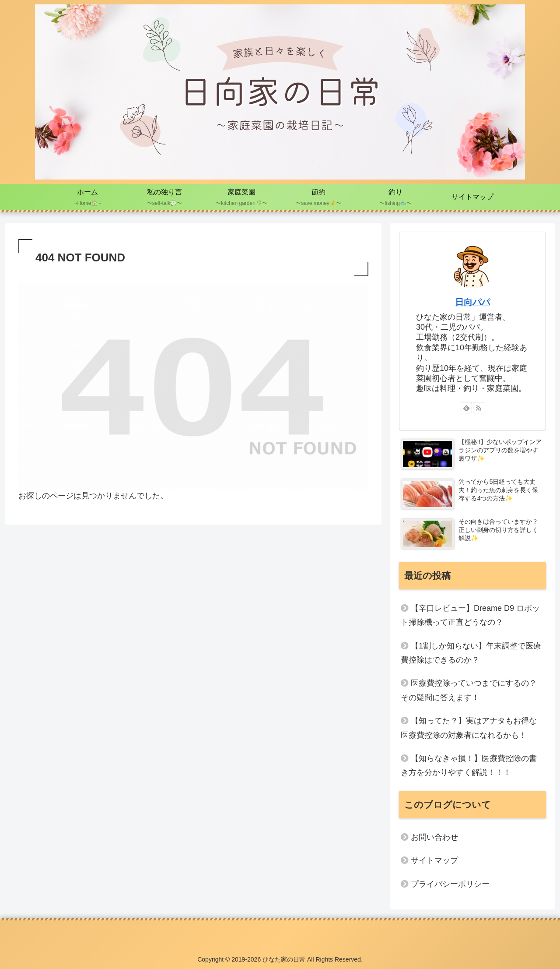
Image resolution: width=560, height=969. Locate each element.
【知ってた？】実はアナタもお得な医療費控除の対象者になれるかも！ (469, 728)
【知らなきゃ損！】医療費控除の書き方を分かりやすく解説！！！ (469, 765)
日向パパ (472, 302)
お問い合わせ (434, 837)
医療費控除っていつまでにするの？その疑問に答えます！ (469, 690)
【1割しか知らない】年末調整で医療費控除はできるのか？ (471, 653)
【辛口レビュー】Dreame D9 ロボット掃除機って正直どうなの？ (470, 615)
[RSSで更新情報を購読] (479, 408)
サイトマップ (434, 860)
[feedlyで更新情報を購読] (466, 408)
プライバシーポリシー (450, 884)
